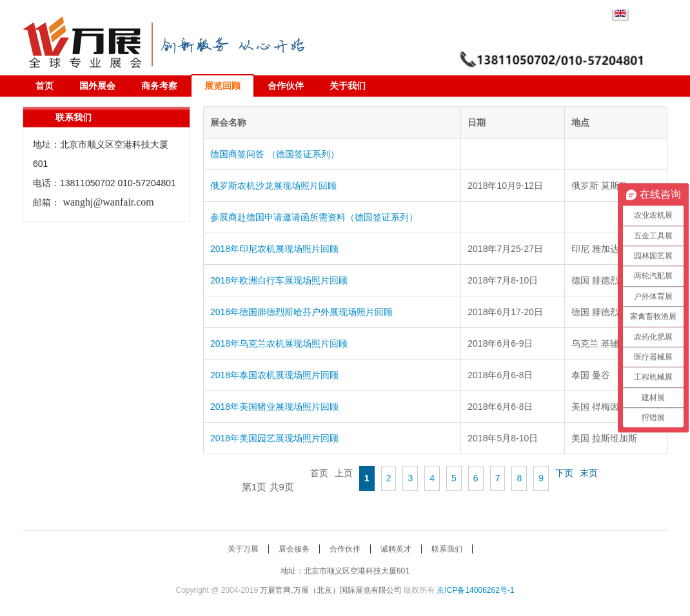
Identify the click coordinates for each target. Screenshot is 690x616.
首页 (44, 86)
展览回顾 (222, 86)
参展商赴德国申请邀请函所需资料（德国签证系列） (314, 217)
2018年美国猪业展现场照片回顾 (274, 407)
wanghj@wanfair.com (108, 202)
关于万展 (243, 549)
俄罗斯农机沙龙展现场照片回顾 (273, 186)
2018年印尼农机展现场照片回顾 (274, 249)
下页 (564, 473)
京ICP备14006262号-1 (475, 590)
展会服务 (294, 549)
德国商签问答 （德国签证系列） (275, 154)
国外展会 (97, 86)
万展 (87, 39)
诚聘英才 (396, 549)
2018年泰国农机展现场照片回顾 (274, 375)
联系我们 (447, 549)
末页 (589, 473)
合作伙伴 (286, 86)
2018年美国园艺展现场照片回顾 (274, 438)
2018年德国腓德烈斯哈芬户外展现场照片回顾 (301, 312)
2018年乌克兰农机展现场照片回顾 (279, 343)
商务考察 (159, 86)
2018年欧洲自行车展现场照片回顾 (279, 280)
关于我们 (348, 86)
